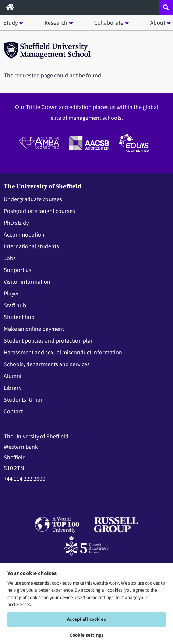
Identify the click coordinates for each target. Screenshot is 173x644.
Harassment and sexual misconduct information (63, 353)
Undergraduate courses (33, 199)
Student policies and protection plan (49, 341)
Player (11, 294)
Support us (17, 270)
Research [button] (56, 23)
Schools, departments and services (47, 364)
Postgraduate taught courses (39, 211)
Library (13, 388)
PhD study (16, 223)
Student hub (19, 317)
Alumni (13, 376)
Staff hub (15, 305)
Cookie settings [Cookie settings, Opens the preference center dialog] (86, 635)
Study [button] (10, 23)
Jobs (10, 258)
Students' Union (24, 400)
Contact (13, 412)
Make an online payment (34, 329)
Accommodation (24, 235)
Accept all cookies (86, 619)
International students (31, 246)
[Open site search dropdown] (166, 7)
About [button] (158, 23)
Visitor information (27, 282)
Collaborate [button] (109, 23)
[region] (86, 603)
